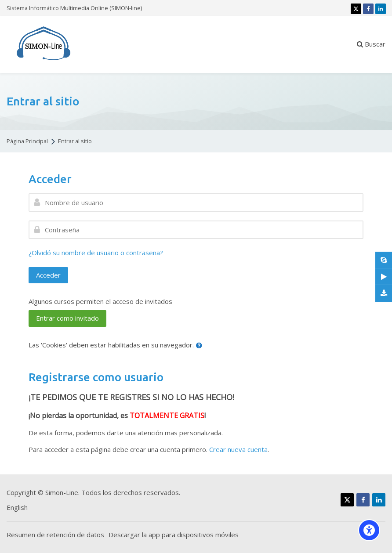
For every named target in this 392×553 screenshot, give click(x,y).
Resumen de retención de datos (55, 535)
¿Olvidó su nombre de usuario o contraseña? (96, 253)
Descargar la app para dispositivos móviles (174, 535)
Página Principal (27, 141)
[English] (17, 507)
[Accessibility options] (369, 530)
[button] (201, 345)
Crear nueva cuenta (238, 449)
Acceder (48, 275)
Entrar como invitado (67, 318)
